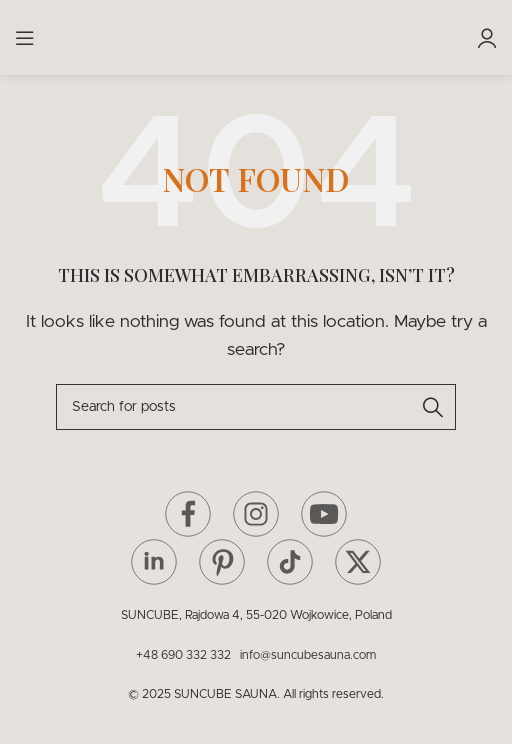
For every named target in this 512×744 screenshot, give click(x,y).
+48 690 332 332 (186, 655)
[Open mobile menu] (25, 38)
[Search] (256, 407)
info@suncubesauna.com (308, 655)
